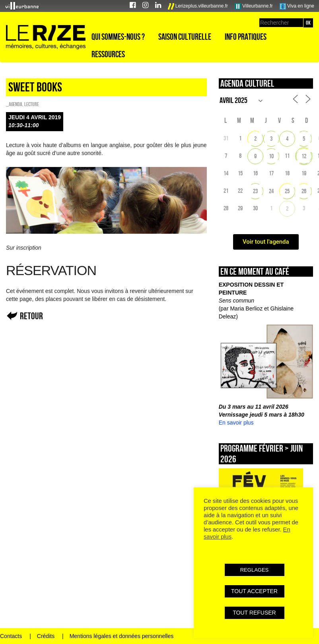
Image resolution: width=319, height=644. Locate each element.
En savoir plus (236, 423)
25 (287, 191)
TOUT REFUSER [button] (254, 613)
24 (271, 191)
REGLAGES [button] (255, 570)
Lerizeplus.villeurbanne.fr (198, 6)
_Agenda (14, 104)
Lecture (32, 104)
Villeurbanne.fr (254, 6)
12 (304, 156)
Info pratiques (246, 37)
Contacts (11, 636)
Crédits (46, 636)
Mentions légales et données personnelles (122, 636)
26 (304, 191)
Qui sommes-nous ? (118, 37)
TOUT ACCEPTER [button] (254, 591)
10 (271, 156)
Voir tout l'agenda (266, 242)
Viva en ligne (297, 6)
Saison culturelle (185, 37)
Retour (31, 316)
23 (255, 191)
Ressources (108, 54)
